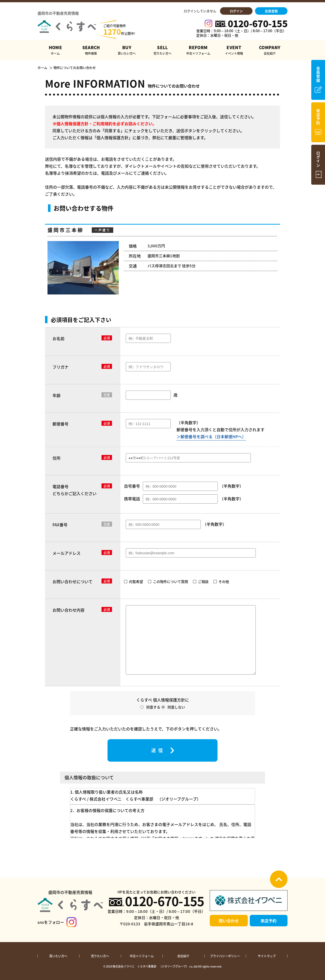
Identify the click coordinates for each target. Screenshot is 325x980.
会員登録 (271, 11)
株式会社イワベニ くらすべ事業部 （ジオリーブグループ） (151, 966)
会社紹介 (183, 956)
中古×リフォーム (142, 956)
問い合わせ (229, 921)
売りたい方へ (100, 956)
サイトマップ (267, 956)
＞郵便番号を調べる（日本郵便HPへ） (211, 436)
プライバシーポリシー (225, 956)
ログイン (236, 11)
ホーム (42, 68)
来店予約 (268, 921)
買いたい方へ (58, 956)
